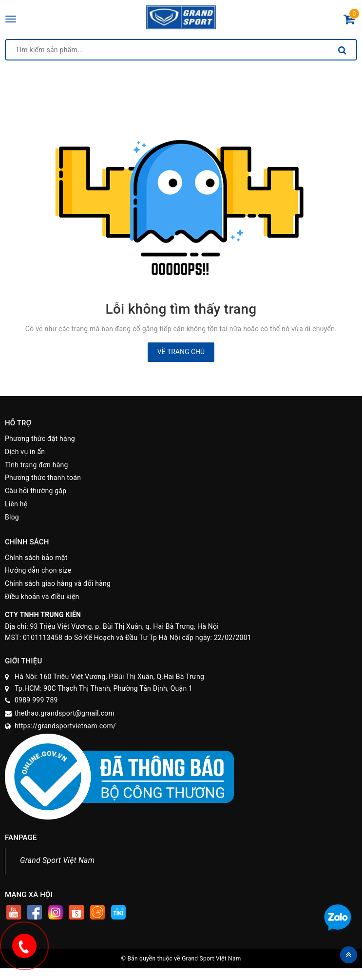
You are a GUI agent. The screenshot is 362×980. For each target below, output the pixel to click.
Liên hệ (16, 504)
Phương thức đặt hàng (40, 439)
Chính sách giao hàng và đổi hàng (58, 583)
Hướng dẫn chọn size (38, 570)
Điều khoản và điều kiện (42, 597)
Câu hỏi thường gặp (36, 491)
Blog (12, 517)
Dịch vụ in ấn (25, 452)
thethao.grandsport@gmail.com (65, 713)
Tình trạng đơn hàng (37, 465)
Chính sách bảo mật (36, 558)
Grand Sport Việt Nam (57, 860)
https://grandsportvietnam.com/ (65, 726)
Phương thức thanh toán (43, 478)
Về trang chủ (181, 352)
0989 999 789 (36, 700)
